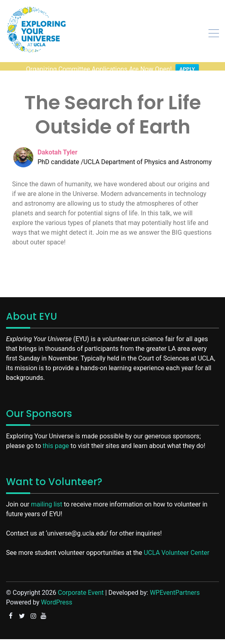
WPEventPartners (175, 586)
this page (56, 439)
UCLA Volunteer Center (176, 546)
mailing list (46, 497)
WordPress (57, 595)
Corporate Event (81, 586)
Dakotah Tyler (57, 145)
